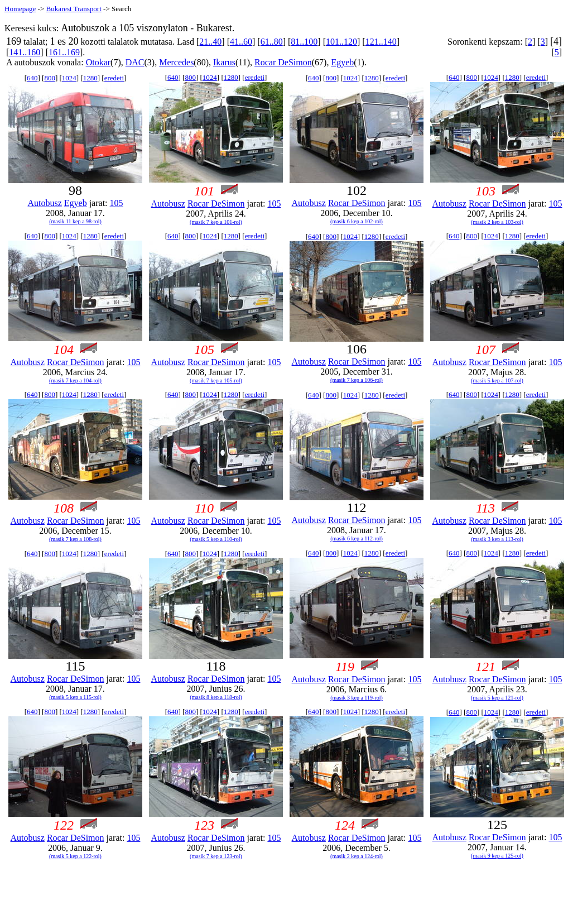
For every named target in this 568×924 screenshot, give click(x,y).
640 (32, 78)
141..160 (25, 52)
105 (117, 203)
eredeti (114, 78)
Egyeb (342, 62)
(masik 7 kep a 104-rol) (75, 380)
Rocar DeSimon (283, 62)
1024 (69, 78)
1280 (90, 78)
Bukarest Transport (73, 9)
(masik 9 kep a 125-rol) (497, 856)
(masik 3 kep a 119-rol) (357, 698)
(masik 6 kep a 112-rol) (357, 538)
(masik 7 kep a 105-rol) (216, 380)
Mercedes (176, 62)
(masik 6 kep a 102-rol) (357, 221)
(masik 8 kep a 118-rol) (216, 697)
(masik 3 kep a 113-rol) (497, 539)
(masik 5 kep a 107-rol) (497, 380)
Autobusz (44, 203)
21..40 (210, 42)
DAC (135, 62)
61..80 (272, 42)
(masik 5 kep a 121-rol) (497, 698)
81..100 (304, 42)
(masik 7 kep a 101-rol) (216, 222)
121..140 (381, 42)
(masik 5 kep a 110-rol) (216, 539)
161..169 (64, 52)
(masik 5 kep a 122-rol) (75, 856)
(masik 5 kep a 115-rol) (75, 697)
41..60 (241, 42)
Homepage (20, 9)
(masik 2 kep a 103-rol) (497, 222)
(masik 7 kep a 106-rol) (357, 380)
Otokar (98, 62)
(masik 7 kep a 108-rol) (75, 539)
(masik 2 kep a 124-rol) (357, 856)
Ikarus (224, 62)
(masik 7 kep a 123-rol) (216, 856)
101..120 (341, 42)
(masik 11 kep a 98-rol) (75, 221)
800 (50, 78)
